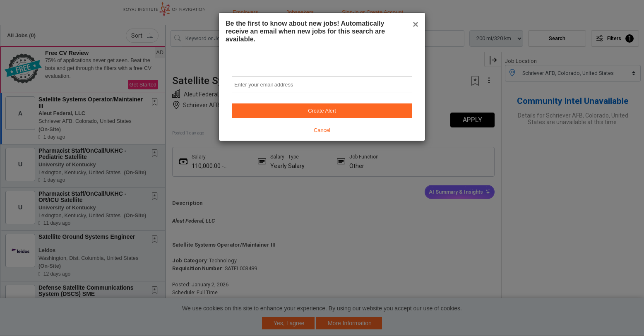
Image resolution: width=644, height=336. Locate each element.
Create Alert (322, 111)
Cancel (322, 130)
